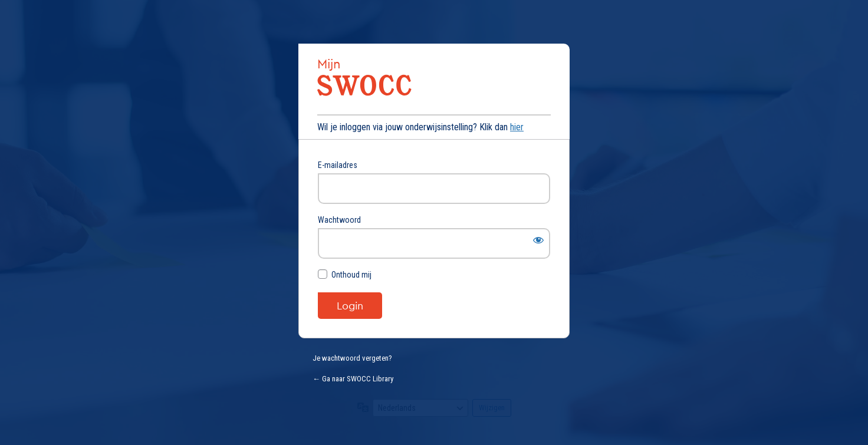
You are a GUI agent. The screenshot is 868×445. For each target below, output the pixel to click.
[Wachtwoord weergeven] (538, 240)
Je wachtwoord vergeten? (352, 358)
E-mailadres (338, 165)
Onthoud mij (351, 275)
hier (517, 127)
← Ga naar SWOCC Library (353, 379)
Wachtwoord (339, 220)
